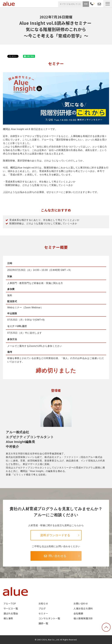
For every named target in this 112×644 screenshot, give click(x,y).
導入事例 (8, 618)
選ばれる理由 (11, 613)
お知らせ (43, 603)
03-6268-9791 (92, 4)
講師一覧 (43, 623)
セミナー (43, 613)
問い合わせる (58, 556)
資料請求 (95, 4)
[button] (108, 4)
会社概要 (78, 613)
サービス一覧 (11, 608)
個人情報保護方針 (83, 618)
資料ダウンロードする (55, 535)
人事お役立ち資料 (83, 608)
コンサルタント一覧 (49, 618)
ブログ (42, 608)
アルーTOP (10, 603)
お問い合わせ (99, 4)
